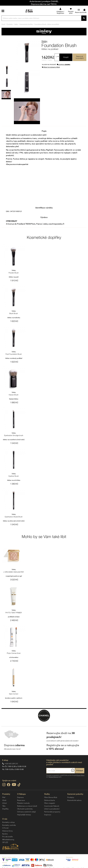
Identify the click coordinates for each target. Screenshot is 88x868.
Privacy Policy (80, 775)
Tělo (4, 806)
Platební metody (23, 803)
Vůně (4, 800)
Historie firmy (7, 831)
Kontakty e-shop (8, 822)
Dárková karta (50, 800)
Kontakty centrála (9, 825)
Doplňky (5, 809)
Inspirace (48, 815)
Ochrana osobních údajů (26, 812)
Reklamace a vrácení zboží (27, 806)
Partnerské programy (52, 812)
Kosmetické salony (74, 800)
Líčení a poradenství (52, 809)
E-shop (5, 760)
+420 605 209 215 (11, 764)
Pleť (4, 797)
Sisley (44, 41)
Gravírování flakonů (52, 806)
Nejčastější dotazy (24, 815)
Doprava (20, 797)
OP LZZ (5, 842)
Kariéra (5, 834)
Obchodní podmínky (25, 809)
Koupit (66, 57)
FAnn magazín (50, 803)
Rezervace (21, 800)
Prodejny (71, 797)
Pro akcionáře (7, 837)
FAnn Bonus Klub (51, 797)
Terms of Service (53, 777)
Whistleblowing (8, 840)
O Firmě (5, 828)
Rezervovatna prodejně (80, 57)
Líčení (5, 803)
